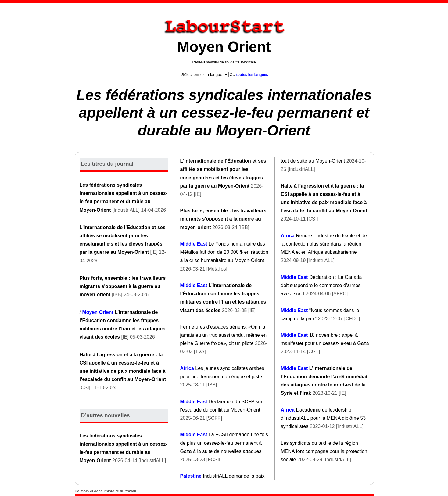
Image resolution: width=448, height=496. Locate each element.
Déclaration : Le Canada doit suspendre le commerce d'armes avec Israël (321, 285)
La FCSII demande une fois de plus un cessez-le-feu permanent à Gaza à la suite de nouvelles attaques (224, 443)
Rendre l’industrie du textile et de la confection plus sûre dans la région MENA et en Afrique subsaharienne (324, 244)
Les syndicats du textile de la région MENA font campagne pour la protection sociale (324, 451)
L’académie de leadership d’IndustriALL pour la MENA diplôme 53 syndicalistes (323, 418)
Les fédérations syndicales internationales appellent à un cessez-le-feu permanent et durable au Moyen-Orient (224, 113)
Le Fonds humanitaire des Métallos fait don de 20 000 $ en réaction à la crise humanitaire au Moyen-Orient (224, 252)
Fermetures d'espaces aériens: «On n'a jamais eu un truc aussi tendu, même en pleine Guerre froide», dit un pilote (224, 335)
